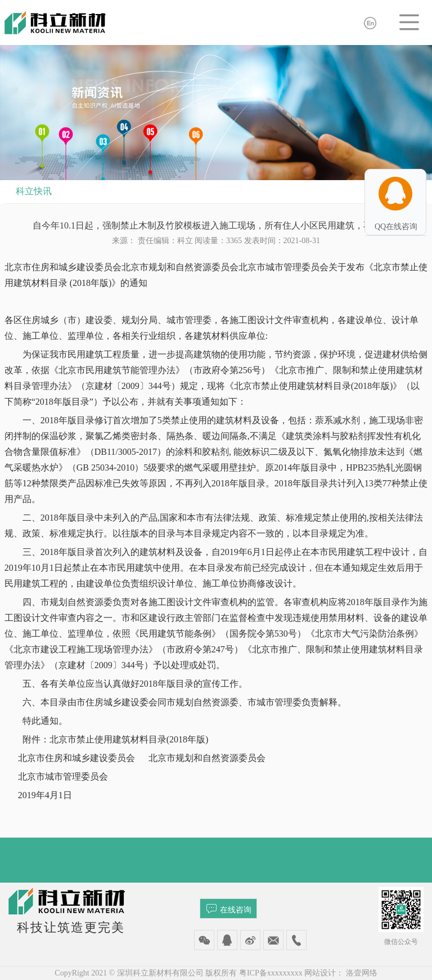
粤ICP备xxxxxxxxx (271, 973)
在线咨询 (229, 908)
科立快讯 (34, 191)
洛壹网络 (362, 973)
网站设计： (324, 973)
